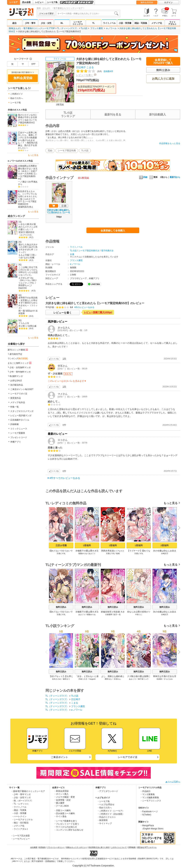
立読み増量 (61, 545)
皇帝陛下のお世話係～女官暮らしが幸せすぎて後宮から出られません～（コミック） (28, 303)
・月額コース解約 (62, 810)
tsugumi (92, 679)
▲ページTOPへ (173, 782)
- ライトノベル (20, 807)
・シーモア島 (103, 801)
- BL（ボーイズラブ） (23, 801)
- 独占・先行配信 (21, 823)
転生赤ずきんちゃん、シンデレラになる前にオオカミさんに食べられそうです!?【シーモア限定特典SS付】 (27, 198)
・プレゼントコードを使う (66, 824)
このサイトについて (119, 847)
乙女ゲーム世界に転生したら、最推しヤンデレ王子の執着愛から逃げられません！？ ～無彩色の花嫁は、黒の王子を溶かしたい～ (28, 140)
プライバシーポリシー (56, 847)
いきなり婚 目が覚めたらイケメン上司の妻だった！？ (28, 227)
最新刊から (175, 177)
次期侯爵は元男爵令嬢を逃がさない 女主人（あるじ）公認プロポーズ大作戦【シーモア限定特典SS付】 (28, 172)
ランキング (18, 359)
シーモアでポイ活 (19, 394)
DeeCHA (23, 288)
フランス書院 (97, 28)
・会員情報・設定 (62, 800)
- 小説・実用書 (20, 813)
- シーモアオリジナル (23, 820)
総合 (15, 23)
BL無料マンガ (16, 376)
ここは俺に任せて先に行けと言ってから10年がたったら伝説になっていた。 (28, 271)
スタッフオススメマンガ (22, 411)
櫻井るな (108, 679)
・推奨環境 (102, 820)
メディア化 (157, 23)
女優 (72, 254)
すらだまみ (168, 679)
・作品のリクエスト (107, 817)
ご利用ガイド (17, 94)
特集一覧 (15, 407)
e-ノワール (111, 28)
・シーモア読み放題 (20, 836)
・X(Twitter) (146, 815)
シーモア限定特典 (67, 150)
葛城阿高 (22, 207)
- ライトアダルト (21, 829)
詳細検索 (15, 424)
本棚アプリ (16, 442)
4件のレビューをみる (84, 307)
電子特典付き (107, 251)
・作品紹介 (145, 791)
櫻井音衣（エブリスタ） (27, 234)
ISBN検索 (132, 847)
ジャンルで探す (47, 13)
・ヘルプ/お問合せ (106, 805)
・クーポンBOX (61, 806)
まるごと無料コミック (20, 363)
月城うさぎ (83, 679)
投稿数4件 (95, 71)
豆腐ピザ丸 (61, 553)
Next (178, 528)
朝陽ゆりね (83, 553)
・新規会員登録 (61, 791)
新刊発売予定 (16, 354)
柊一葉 (22, 311)
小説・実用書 (125, 23)
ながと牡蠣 (29, 258)
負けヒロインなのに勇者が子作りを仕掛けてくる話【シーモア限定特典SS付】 (27, 119)
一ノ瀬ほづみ (24, 182)
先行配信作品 (17, 385)
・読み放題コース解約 (64, 813)
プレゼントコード (19, 437)
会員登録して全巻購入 (113, 231)
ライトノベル (109, 23)
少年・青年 (30, 23)
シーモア (13, 2)
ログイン (168, 2)
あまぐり (92, 553)
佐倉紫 (159, 679)
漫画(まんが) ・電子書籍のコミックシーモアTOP (32, 28)
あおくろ (132, 679)
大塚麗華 (108, 614)
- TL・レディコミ (21, 804)
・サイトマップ (104, 823)
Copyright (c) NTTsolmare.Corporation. (93, 866)
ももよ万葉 (24, 255)
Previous (48, 528)
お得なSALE (16, 381)
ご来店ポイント (59, 757)
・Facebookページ (149, 812)
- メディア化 (18, 826)
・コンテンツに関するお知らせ (69, 830)
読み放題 (26, 2)
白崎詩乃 (165, 553)
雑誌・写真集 (141, 23)
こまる (90, 67)
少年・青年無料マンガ (20, 372)
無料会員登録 (147, 2)
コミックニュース (19, 429)
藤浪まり (66, 679)
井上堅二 (23, 326)
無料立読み (61, 607)
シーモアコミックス (78, 23)
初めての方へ (17, 98)
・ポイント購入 (61, 794)
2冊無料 (164, 545)
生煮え (30, 207)
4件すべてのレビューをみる (65, 478)
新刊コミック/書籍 (18, 350)
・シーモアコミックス (151, 801)
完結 (50, 150)
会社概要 (34, 847)
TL (93, 23)
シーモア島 (52, 2)
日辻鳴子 (81, 67)
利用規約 (42, 847)
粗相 (118, 553)
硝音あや (30, 311)
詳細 (143, 177)
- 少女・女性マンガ (22, 798)
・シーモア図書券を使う (65, 821)
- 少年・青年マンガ (22, 794)
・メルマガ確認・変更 (64, 797)
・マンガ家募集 (147, 794)
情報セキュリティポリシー (77, 847)
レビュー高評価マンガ (21, 416)
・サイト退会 (60, 816)
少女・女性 (46, 23)
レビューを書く (85, 75)
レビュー (39, 2)
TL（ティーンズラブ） (68, 28)
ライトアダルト (172, 23)
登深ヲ (22, 232)
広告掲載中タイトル (20, 420)
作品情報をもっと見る (170, 143)
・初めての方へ (104, 808)
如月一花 (117, 614)
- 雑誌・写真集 (20, 810)
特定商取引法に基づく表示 (99, 847)
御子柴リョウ (143, 679)
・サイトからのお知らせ (65, 827)
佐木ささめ (56, 679)
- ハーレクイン (20, 816)
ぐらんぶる (24, 323)
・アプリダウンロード (108, 791)
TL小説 (84, 28)
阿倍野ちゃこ (25, 285)
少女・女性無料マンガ (20, 367)
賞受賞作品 (16, 398)
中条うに (139, 614)
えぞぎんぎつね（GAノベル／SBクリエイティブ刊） (28, 280)
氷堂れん (117, 679)
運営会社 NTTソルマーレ (147, 847)
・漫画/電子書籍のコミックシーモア (28, 791)
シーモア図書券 (18, 433)
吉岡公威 (32, 326)
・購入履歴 (59, 803)
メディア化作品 (18, 402)
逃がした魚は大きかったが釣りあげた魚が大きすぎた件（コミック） (28, 248)
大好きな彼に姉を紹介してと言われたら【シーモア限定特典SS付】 (58, 212)
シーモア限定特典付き (89, 251)
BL (62, 23)
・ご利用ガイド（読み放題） (111, 814)
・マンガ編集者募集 (150, 798)
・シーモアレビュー (20, 839)
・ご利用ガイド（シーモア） (111, 811)
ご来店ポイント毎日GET (22, 389)
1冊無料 (87, 545)
